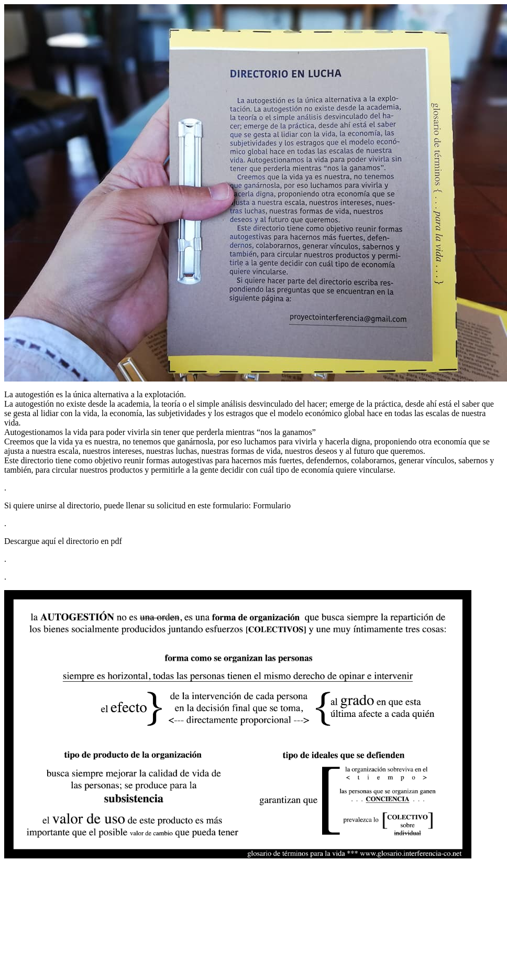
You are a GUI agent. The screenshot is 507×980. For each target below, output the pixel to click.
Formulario (272, 505)
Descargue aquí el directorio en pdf (63, 541)
